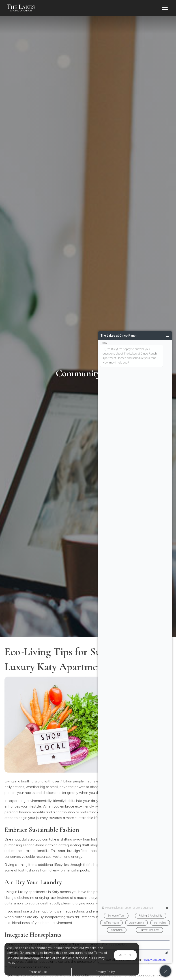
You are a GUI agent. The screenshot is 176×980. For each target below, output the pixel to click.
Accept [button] (125, 955)
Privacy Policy (105, 972)
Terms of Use (38, 972)
